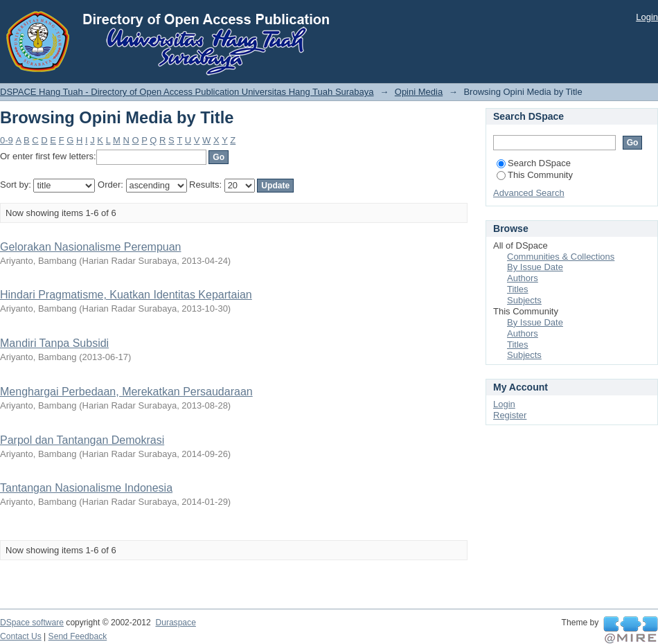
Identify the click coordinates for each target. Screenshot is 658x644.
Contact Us (21, 636)
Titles (518, 289)
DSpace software (32, 623)
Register (510, 415)
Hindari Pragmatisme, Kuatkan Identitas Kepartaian (126, 295)
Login (647, 17)
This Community (535, 175)
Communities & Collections (561, 257)
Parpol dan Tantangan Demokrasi (82, 440)
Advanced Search (529, 193)
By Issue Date (535, 267)
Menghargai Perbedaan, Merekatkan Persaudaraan (126, 392)
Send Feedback (78, 636)
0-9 (7, 140)
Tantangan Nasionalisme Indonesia (86, 488)
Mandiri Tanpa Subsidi (54, 343)
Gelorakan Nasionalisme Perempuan (90, 247)
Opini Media (419, 92)
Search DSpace (534, 163)
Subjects (524, 300)
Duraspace (175, 623)
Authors (523, 278)
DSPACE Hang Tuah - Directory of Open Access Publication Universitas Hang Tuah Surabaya (187, 92)
